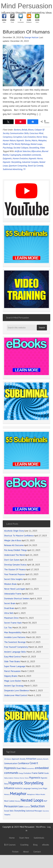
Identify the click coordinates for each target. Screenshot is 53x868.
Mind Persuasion (26, 6)
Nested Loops (36, 144)
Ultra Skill (9, 613)
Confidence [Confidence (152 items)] (23, 763)
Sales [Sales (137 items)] (21, 806)
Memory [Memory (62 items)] (7, 794)
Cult (25, 137)
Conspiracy (7, 137)
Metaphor (42, 140)
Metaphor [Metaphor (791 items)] (18, 793)
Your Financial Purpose (15, 574)
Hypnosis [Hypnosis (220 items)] (35, 778)
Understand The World (14, 555)
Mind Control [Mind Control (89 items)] (9, 801)
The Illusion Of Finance (15, 569)
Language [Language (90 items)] (27, 788)
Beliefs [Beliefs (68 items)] (46, 759)
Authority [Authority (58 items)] (40, 759)
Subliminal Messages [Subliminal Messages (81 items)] (34, 811)
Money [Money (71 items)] (18, 801)
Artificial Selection (23, 151)
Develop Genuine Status (15, 565)
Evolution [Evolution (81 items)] (27, 773)
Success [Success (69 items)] (46, 811)
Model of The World (11, 144)
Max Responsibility (13, 632)
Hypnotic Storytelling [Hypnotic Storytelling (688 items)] (26, 783)
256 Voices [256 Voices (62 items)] (8, 759)
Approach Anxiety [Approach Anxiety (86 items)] (19, 759)
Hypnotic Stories (24, 140)
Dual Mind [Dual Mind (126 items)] (21, 768)
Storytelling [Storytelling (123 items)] (20, 811)
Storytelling (34, 148)
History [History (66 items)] (17, 778)
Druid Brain (9, 608)
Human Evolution (20, 158)
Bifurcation (36, 151)
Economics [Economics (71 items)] (30, 768)
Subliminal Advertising (13, 169)
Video (42, 148)
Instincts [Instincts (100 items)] (18, 788)
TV (24, 169)
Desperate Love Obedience (17, 690)
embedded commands (31, 155)
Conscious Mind (36, 133)
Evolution (32, 137)
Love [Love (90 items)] (40, 788)
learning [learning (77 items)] (35, 788)
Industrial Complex (30, 162)
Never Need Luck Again (15, 589)
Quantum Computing (18, 166)
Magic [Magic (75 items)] (45, 788)
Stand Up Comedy (35, 166)
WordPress (41, 827)
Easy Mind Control (12, 657)
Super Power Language (15, 666)
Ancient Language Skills (15, 652)
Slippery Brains (11, 676)
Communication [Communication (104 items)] (11, 763)
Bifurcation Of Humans (26, 32)
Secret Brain (10, 603)
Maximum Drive (11, 618)
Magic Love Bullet (13, 681)
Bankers (17, 130)
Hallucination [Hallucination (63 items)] (9, 778)
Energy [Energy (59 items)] (21, 773)
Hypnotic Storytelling (12, 162)
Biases (31, 130)
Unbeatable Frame (13, 594)
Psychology (8, 148)
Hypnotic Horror (36, 158)
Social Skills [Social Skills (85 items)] (9, 811)
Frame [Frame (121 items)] (35, 773)
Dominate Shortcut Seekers (17, 598)
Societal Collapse (21, 148)
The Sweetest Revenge (15, 642)
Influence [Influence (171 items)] (9, 788)
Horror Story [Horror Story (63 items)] (24, 778)
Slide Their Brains (12, 661)
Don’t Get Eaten (12, 560)
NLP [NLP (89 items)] (45, 801)
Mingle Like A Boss (13, 540)
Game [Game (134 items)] (41, 773)
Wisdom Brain (10, 584)
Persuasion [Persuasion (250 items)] (11, 806)
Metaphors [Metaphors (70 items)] (31, 794)
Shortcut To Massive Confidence (19, 536)
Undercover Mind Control (16, 695)
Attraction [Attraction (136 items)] (31, 759)
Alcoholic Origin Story (14, 531)
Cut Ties (8, 627)
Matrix (34, 140)
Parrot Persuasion (12, 671)
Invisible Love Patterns (15, 637)
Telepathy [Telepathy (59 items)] (7, 815)
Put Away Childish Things (15, 550)
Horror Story (42, 137)
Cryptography (15, 155)
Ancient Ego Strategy (14, 686)
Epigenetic (7, 158)
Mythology (25, 144)
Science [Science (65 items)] (27, 807)
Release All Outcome (14, 545)
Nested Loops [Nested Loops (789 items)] (32, 800)
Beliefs (24, 130)
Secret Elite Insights (13, 579)
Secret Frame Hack (13, 623)
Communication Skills (19, 133)
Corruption (18, 137)
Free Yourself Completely (16, 647)
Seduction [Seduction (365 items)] (38, 806)
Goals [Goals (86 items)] (47, 773)
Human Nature (9, 140)
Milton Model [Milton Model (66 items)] (40, 794)
